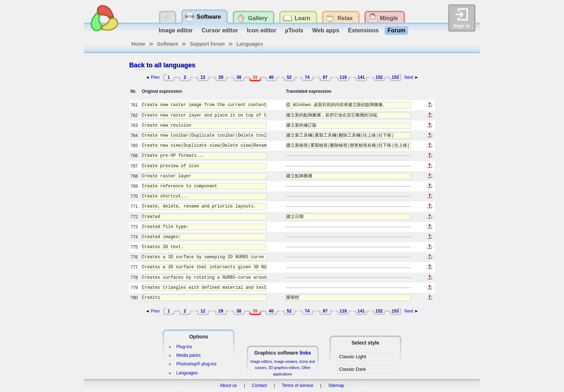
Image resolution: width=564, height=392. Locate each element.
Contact (259, 386)
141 (361, 77)
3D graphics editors (284, 368)
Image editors (261, 362)
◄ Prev (153, 77)
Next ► (411, 77)
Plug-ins (184, 347)
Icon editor (261, 30)
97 (325, 77)
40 (271, 77)
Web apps (326, 30)
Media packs (188, 355)
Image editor (176, 30)
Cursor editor (220, 30)
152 (379, 77)
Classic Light (352, 357)
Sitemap (336, 386)
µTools (294, 30)
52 (289, 77)
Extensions (363, 30)
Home (138, 44)
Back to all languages (162, 65)
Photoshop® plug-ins (196, 364)
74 (307, 77)
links (305, 353)
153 (395, 77)
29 (221, 77)
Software (167, 44)
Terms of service (298, 386)
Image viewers (286, 362)
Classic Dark (352, 369)
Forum (396, 30)
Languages (250, 44)
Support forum (207, 44)
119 (343, 77)
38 (239, 77)
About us (228, 386)
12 (203, 77)
